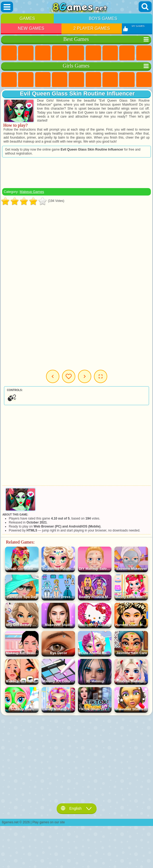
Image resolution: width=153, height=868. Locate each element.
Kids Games (60, 53)
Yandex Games (110, 53)
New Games (31, 28)
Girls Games (26, 53)
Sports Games (144, 53)
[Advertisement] (76, 173)
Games (27, 18)
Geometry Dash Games (127, 53)
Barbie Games (60, 80)
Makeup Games (32, 192)
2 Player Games (92, 28)
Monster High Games (93, 80)
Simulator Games (43, 53)
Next (85, 376)
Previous (53, 376)
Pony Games (9, 80)
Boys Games (103, 18)
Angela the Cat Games (144, 80)
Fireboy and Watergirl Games (43, 80)
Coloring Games (127, 80)
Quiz (76, 80)
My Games (69, 376)
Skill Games (93, 53)
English (77, 808)
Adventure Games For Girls (110, 80)
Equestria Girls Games (26, 80)
